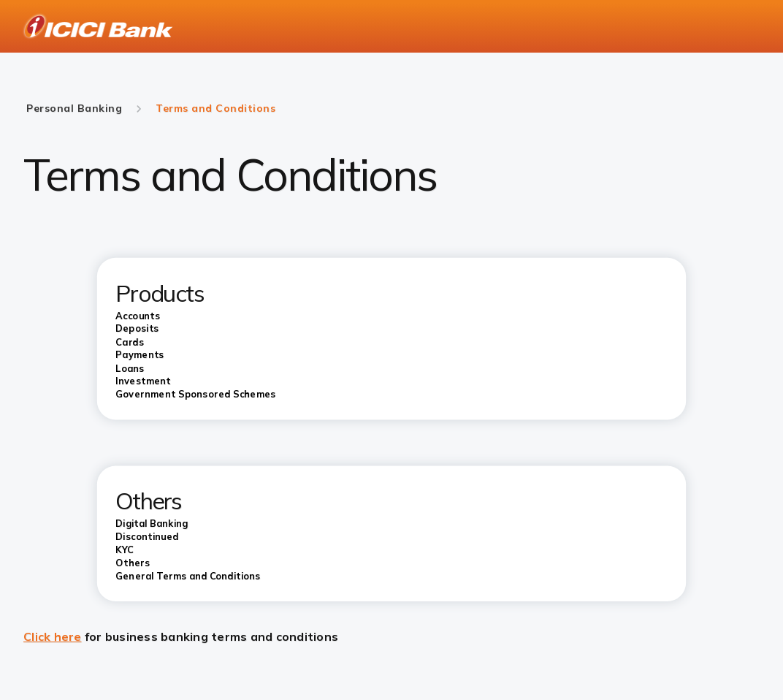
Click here (53, 636)
